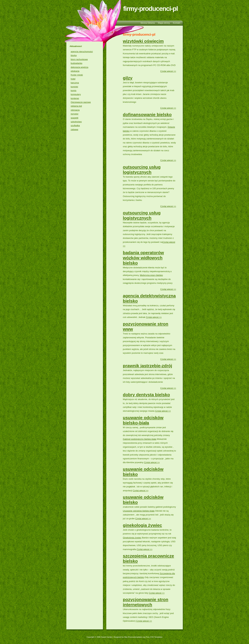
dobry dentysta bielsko (146, 395)
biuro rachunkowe (79, 59)
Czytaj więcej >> (168, 71)
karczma (75, 83)
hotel (73, 79)
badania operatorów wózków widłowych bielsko (143, 258)
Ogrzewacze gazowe (81, 102)
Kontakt (176, 23)
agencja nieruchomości (82, 52)
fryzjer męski (77, 75)
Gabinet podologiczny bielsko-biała (140, 439)
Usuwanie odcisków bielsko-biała (139, 511)
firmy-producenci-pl (150, 9)
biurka (74, 55)
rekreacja (75, 110)
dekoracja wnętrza (80, 67)
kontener (75, 98)
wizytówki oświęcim (143, 41)
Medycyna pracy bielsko (151, 275)
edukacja (75, 71)
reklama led (76, 106)
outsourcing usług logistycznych (142, 170)
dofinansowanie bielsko (147, 115)
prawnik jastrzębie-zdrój (148, 366)
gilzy (128, 78)
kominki (74, 87)
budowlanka (76, 63)
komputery (76, 94)
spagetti (75, 118)
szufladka (75, 125)
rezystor (75, 114)
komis (74, 91)
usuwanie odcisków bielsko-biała (143, 420)
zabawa (74, 129)
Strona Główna (148, 23)
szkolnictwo (76, 122)
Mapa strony (164, 23)
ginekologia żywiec (143, 525)
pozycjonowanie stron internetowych (146, 602)
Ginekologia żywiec (132, 538)
